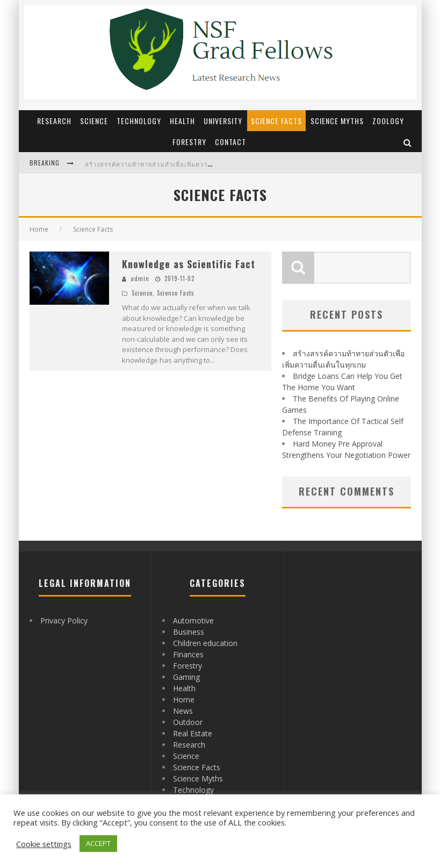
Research (54, 121)
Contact (230, 142)
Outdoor (188, 722)
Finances (188, 654)
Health (182, 121)
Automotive (193, 620)
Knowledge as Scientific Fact (189, 264)
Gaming (186, 677)
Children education (205, 643)
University (223, 121)
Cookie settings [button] (44, 844)
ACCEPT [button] (98, 843)
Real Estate (193, 733)
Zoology (388, 121)
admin (140, 278)
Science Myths (337, 121)
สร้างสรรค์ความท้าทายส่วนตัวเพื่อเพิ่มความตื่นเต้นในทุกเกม (173, 164)
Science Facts (276, 121)
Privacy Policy (64, 620)
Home (39, 229)
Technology (139, 121)
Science (94, 121)
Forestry (189, 142)
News (183, 711)
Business (189, 632)
